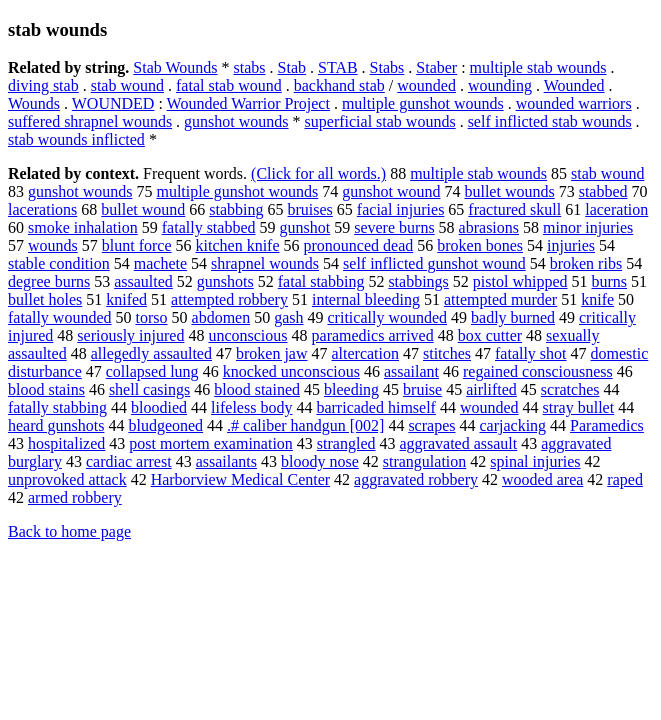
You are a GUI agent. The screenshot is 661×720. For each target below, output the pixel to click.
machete (160, 263)
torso (152, 317)
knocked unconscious (291, 371)
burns (610, 281)
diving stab (43, 85)
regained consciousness (538, 371)
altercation (365, 353)
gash (288, 317)
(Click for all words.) (318, 173)
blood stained (257, 389)
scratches (570, 389)
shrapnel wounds (265, 263)
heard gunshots (56, 425)
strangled (346, 443)
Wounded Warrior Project (248, 103)
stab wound (127, 85)
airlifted (491, 389)
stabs (250, 67)
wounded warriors (574, 103)
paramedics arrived (373, 335)
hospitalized (66, 443)
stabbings (418, 281)
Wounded (574, 85)
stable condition (59, 263)
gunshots (225, 281)
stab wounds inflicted (76, 139)
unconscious (247, 335)
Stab (292, 67)
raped (625, 479)
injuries (571, 245)
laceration (616, 209)
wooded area (542, 479)
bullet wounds (509, 191)
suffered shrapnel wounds (90, 121)
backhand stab (339, 85)
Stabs (387, 67)
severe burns (394, 227)
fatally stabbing (57, 407)
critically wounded (388, 317)
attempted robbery (229, 299)
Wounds (34, 103)
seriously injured (130, 335)
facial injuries (401, 209)
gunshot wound (391, 191)
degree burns (49, 281)
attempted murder (500, 299)
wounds (53, 245)
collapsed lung (152, 371)
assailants (226, 461)
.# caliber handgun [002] (305, 425)
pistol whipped (520, 281)
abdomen (221, 317)
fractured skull (514, 209)
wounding (500, 85)
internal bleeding (366, 299)
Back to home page (69, 531)
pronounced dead (359, 245)
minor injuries (588, 227)
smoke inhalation (83, 227)
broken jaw (272, 353)
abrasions (489, 227)
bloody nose (320, 461)
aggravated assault (459, 443)
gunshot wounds (236, 121)
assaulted (143, 281)
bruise (422, 389)
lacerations (42, 209)
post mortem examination (211, 443)
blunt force (137, 245)
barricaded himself (376, 407)
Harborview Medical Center (240, 479)
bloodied (159, 407)
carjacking (512, 425)
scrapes (431, 425)
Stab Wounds (175, 67)
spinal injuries (535, 461)
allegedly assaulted (151, 353)
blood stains (46, 389)
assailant (411, 371)
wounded (426, 85)
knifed (126, 299)
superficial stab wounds (380, 121)
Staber (436, 67)
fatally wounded (60, 317)
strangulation (425, 461)
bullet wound (143, 209)
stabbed (603, 191)
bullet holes (45, 299)
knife (597, 299)
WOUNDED (113, 103)
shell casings (149, 389)
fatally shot (531, 353)
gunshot (305, 227)
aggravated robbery (416, 479)
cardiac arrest (129, 461)
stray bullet (579, 407)
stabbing (236, 209)
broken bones (480, 245)
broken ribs (586, 263)
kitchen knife (238, 245)
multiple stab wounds (538, 67)
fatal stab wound (229, 85)
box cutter (490, 335)
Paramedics (607, 425)
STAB (338, 67)
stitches (447, 353)
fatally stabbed (209, 227)
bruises (310, 209)
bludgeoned (165, 425)
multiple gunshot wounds (423, 103)
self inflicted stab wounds (550, 121)
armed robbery (75, 497)
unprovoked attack (67, 479)
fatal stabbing (321, 281)
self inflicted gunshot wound (434, 263)
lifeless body (251, 407)
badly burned (513, 317)
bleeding (351, 389)
